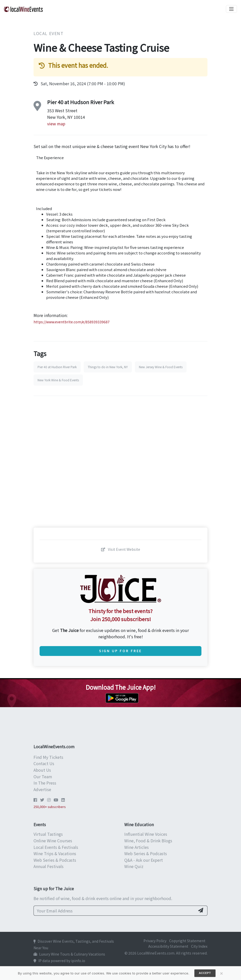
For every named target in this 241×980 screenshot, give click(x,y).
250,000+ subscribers (50, 807)
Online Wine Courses (53, 841)
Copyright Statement (187, 941)
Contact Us (44, 763)
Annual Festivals (49, 866)
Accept (205, 973)
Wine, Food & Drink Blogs (148, 841)
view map (56, 124)
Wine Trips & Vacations (55, 853)
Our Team (43, 776)
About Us (42, 770)
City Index (199, 946)
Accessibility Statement (168, 946)
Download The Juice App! (121, 687)
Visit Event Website (121, 549)
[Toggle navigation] (231, 9)
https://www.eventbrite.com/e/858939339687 (72, 322)
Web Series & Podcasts (55, 860)
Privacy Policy (155, 941)
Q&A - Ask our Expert (144, 860)
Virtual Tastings (48, 834)
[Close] (222, 973)
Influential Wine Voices (146, 834)
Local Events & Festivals (56, 847)
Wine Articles (137, 847)
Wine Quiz (134, 866)
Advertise (42, 789)
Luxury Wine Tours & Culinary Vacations (69, 954)
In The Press (45, 783)
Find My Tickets (48, 757)
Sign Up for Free (120, 651)
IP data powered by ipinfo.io (59, 961)
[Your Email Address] (114, 911)
